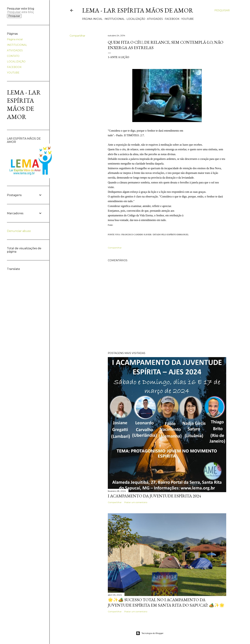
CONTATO (13, 56)
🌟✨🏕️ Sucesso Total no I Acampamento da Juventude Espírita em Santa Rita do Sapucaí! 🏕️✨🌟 (166, 602)
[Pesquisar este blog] (20, 12)
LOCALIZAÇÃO (136, 19)
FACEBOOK (172, 19)
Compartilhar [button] (77, 36)
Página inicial (92, 19)
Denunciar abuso (19, 231)
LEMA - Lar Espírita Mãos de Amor (138, 10)
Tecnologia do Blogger (150, 633)
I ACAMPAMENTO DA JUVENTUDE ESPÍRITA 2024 (154, 496)
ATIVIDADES (155, 19)
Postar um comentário (136, 502)
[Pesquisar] (222, 10)
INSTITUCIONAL (115, 19)
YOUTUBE (187, 19)
